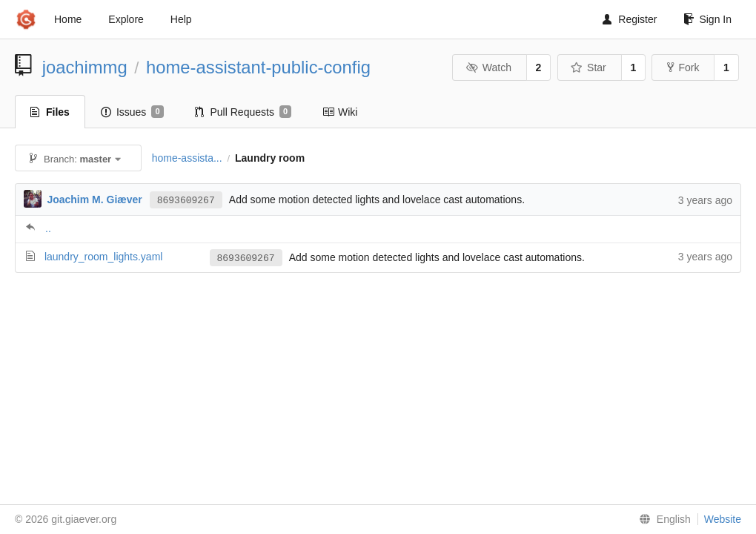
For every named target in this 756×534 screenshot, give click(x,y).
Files (50, 112)
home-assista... (187, 158)
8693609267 (186, 201)
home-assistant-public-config (258, 67)
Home (68, 19)
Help (181, 19)
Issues (132, 112)
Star (588, 67)
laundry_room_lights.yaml (104, 257)
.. (48, 228)
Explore (126, 19)
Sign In (707, 19)
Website (723, 519)
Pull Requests (243, 112)
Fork (683, 67)
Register (630, 19)
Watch (488, 67)
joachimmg (85, 67)
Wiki (340, 112)
